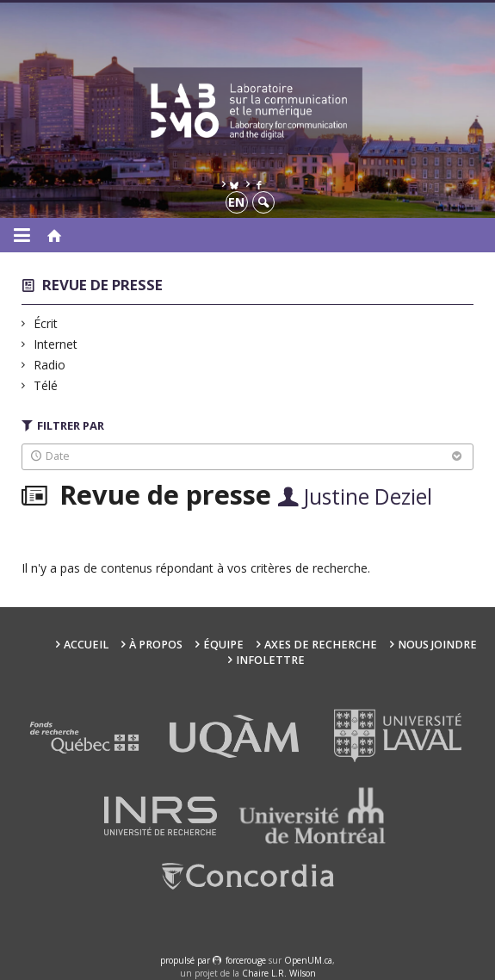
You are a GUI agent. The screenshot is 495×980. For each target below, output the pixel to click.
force (246, 960)
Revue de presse (102, 285)
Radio (50, 365)
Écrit (46, 323)
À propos (156, 645)
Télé (46, 385)
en (236, 202)
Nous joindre (437, 645)
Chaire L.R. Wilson (279, 973)
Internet (56, 344)
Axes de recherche (321, 645)
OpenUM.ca (308, 960)
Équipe (223, 645)
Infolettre (270, 660)
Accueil (86, 645)
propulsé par (186, 960)
